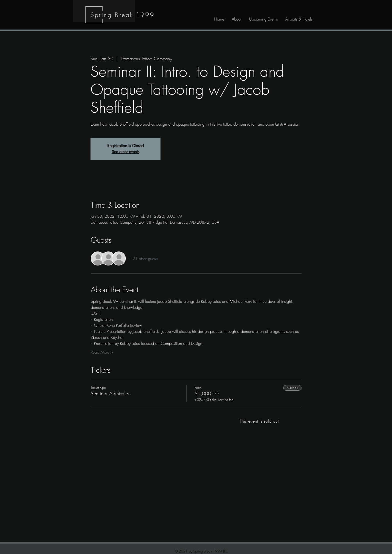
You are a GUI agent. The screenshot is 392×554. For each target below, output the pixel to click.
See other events (125, 152)
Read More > (102, 352)
